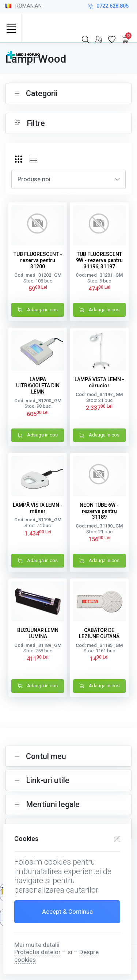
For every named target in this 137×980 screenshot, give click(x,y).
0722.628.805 (108, 7)
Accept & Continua (67, 912)
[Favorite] (112, 39)
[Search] (85, 39)
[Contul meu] (99, 39)
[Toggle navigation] (11, 28)
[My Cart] (125, 39)
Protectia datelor (37, 952)
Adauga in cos (38, 310)
